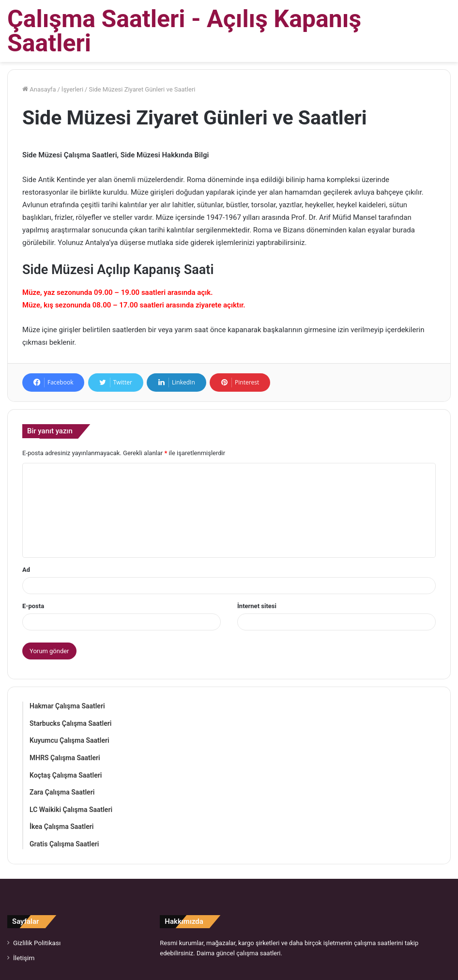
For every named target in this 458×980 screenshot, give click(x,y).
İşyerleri (72, 89)
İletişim (24, 958)
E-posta (33, 606)
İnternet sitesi (257, 606)
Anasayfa (39, 89)
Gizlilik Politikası (37, 943)
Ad (26, 570)
